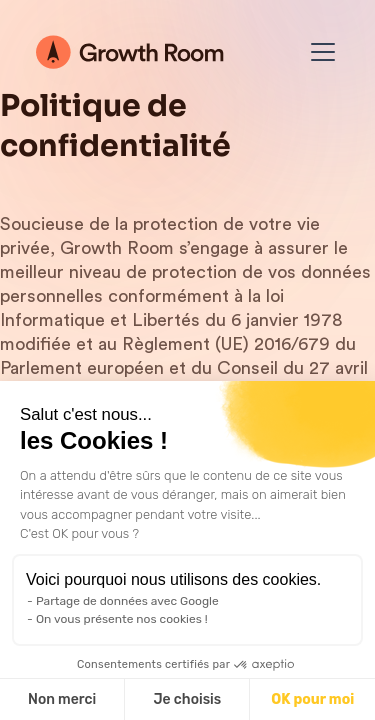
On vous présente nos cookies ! (122, 619)
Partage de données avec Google (127, 601)
